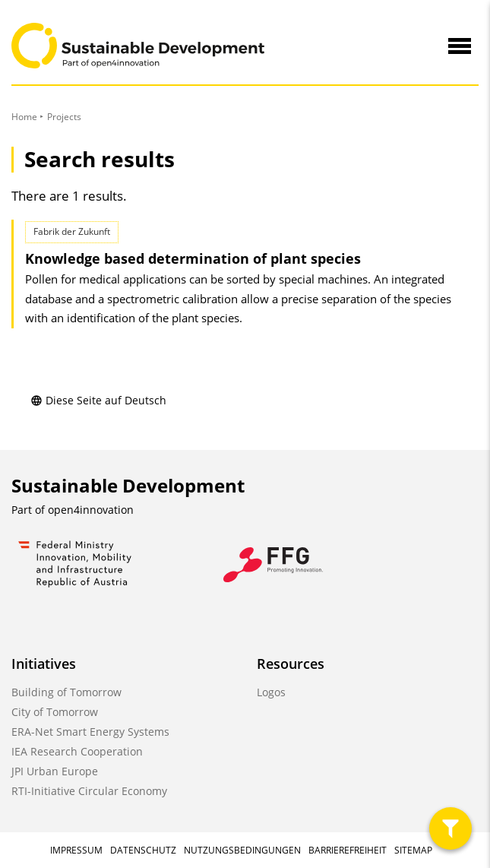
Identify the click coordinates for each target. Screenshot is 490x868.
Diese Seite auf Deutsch (98, 400)
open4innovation (91, 510)
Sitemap (413, 850)
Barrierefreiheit (348, 850)
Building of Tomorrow (66, 692)
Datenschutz (143, 850)
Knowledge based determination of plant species (193, 258)
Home (24, 117)
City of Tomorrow (55, 712)
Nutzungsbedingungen (242, 850)
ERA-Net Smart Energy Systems (90, 732)
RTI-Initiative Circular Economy (89, 791)
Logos (271, 692)
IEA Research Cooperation (77, 751)
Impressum (76, 850)
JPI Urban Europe (55, 771)
